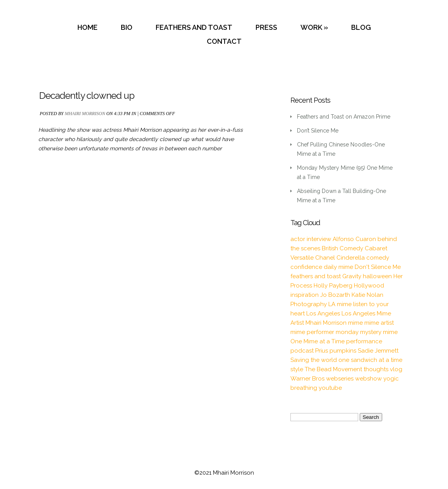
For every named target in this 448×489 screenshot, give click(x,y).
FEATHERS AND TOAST (194, 27)
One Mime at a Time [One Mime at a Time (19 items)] (318, 341)
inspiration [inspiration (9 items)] (305, 295)
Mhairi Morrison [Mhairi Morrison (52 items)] (326, 323)
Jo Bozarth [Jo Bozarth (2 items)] (335, 295)
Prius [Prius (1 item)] (322, 351)
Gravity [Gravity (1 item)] (352, 276)
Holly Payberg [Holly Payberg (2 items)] (333, 286)
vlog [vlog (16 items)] (396, 369)
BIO (127, 27)
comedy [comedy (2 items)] (378, 258)
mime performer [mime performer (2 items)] (312, 332)
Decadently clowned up (87, 96)
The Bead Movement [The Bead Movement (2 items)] (333, 369)
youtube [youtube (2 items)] (330, 388)
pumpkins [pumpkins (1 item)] (343, 351)
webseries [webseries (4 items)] (340, 379)
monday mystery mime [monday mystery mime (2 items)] (367, 332)
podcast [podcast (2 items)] (302, 351)
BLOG (361, 27)
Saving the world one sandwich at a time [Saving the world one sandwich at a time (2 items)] (346, 360)
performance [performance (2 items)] (364, 341)
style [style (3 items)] (297, 369)
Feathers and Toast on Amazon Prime (344, 117)
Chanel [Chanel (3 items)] (325, 258)
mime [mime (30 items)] (355, 323)
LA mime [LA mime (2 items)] (340, 304)
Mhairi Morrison (85, 114)
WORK (311, 27)
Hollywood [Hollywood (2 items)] (369, 286)
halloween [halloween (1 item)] (377, 276)
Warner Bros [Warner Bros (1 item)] (307, 379)
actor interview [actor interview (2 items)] (311, 239)
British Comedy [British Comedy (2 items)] (342, 248)
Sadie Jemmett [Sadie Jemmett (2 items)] (378, 351)
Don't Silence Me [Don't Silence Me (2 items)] (378, 267)
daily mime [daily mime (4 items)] (338, 267)
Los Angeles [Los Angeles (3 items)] (323, 313)
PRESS (266, 27)
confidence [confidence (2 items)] (306, 267)
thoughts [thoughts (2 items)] (376, 369)
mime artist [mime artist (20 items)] (379, 323)
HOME (88, 27)
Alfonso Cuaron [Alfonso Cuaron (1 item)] (354, 239)
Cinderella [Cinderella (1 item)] (351, 258)
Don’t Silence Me (318, 131)
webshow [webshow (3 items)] (368, 379)
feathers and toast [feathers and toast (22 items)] (316, 276)
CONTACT (224, 41)
